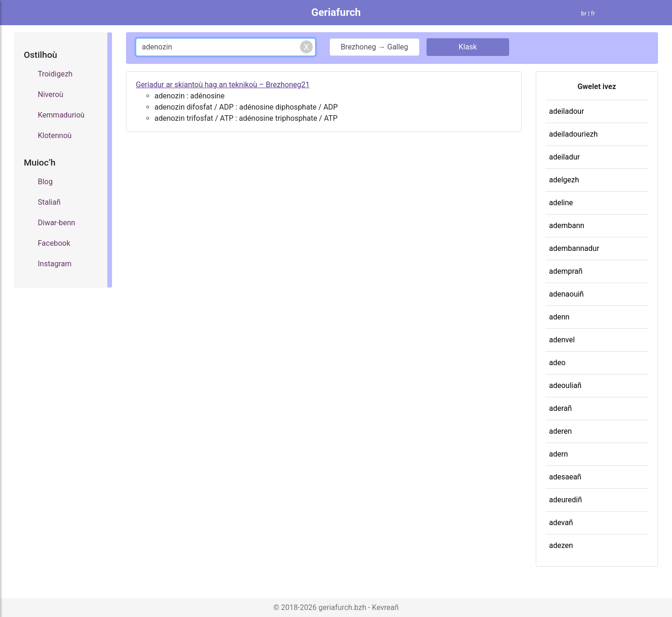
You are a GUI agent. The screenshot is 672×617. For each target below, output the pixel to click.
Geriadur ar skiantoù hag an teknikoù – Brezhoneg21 (223, 85)
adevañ (561, 523)
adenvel (562, 340)
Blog (45, 182)
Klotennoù (55, 135)
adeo (557, 363)
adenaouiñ (567, 294)
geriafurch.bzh (343, 607)
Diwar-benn (56, 223)
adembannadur (574, 248)
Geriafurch (336, 12)
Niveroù (51, 94)
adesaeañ (565, 477)
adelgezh (564, 180)
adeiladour (567, 111)
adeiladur (565, 157)
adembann (567, 225)
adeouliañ (565, 385)
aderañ (561, 408)
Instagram (55, 264)
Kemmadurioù (61, 115)
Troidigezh (55, 74)
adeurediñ (566, 500)
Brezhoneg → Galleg (374, 47)
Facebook (54, 243)
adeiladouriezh (574, 134)
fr (593, 13)
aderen (561, 431)
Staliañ (49, 202)
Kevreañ (385, 607)
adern (559, 454)
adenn (560, 317)
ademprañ (566, 271)
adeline (561, 203)
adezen (561, 545)
